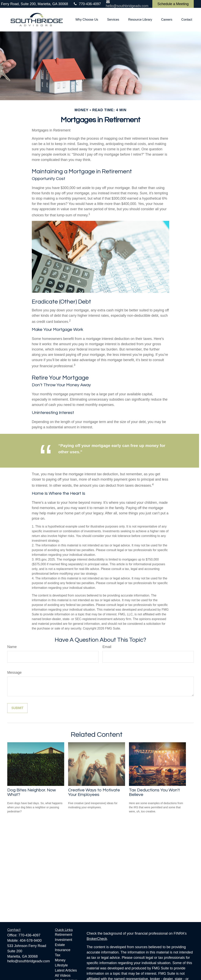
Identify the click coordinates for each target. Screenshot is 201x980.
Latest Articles (66, 970)
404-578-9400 (31, 941)
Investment (64, 940)
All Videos (63, 975)
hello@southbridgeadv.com (29, 961)
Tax (58, 955)
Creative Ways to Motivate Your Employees (94, 792)
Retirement (64, 935)
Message (14, 673)
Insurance (63, 950)
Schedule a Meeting (173, 4)
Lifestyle (61, 965)
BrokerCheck (97, 939)
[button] (87, 20)
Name (12, 647)
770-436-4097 (87, 4)
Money (60, 960)
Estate (60, 945)
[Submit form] (17, 708)
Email (107, 647)
